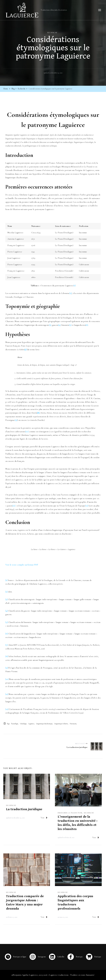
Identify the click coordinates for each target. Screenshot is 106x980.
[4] (59, 325)
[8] (7, 656)
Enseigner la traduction (70, 813)
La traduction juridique (24, 809)
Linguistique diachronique (44, 723)
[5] (70, 325)
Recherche (52, 32)
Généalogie (23, 723)
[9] (16, 420)
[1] (75, 285)
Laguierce (31, 723)
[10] (27, 431)
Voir (44, 818)
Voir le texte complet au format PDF (22, 565)
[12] (87, 505)
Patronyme (73, 723)
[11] (14, 505)
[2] (70, 293)
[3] (50, 325)
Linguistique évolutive (61, 723)
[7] (6, 645)
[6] (87, 325)
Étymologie (15, 723)
